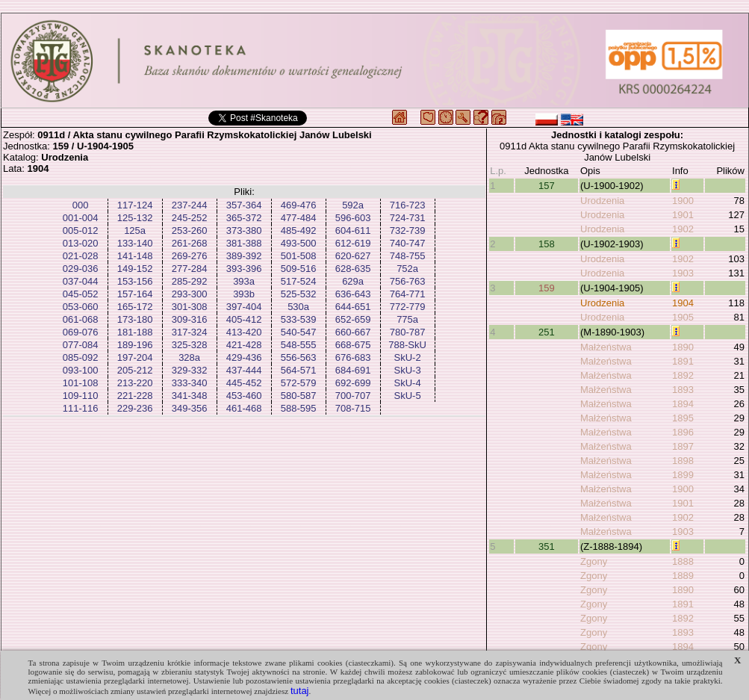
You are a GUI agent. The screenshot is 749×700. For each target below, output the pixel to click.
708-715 (353, 408)
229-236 (135, 408)
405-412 (244, 319)
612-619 (353, 243)
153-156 (135, 281)
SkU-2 (408, 357)
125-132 (135, 218)
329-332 (190, 370)
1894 (683, 404)
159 (547, 288)
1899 (683, 475)
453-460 (244, 396)
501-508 (299, 256)
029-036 (81, 269)
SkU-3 (408, 370)
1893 (683, 390)
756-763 (408, 281)
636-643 (353, 294)
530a (298, 307)
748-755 (408, 256)
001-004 (81, 218)
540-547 (299, 332)
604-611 (353, 230)
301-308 (190, 307)
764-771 (408, 294)
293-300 (190, 294)
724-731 (408, 218)
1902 (683, 229)
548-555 (299, 345)
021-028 (81, 256)
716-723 (408, 205)
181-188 (135, 332)
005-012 (81, 230)
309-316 (190, 319)
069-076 (81, 332)
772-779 (408, 307)
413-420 (244, 332)
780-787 (408, 332)
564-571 (299, 370)
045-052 (81, 294)
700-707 (353, 396)
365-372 (244, 218)
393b (244, 294)
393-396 (244, 269)
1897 (683, 446)
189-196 (135, 345)
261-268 (190, 243)
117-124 (135, 205)
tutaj (300, 691)
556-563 (299, 357)
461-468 (244, 408)
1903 (683, 273)
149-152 (135, 269)
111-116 (81, 408)
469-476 (299, 205)
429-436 (244, 357)
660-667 (353, 332)
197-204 (135, 357)
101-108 (81, 383)
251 (547, 332)
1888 (683, 561)
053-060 (81, 307)
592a (353, 205)
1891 (683, 361)
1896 (683, 432)
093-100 (81, 370)
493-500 (299, 243)
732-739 (408, 230)
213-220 (135, 383)
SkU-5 (408, 396)
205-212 (135, 370)
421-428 (244, 345)
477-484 (299, 218)
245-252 (190, 218)
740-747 (408, 243)
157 (547, 186)
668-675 (353, 345)
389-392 (244, 256)
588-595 (299, 408)
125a (135, 230)
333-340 (190, 383)
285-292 (190, 281)
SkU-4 (408, 383)
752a (407, 269)
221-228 (135, 396)
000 (81, 205)
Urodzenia (602, 201)
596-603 (353, 218)
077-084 (81, 345)
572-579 (299, 383)
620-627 (353, 256)
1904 (683, 303)
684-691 (353, 370)
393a (244, 281)
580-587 (299, 396)
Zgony (594, 561)
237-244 (190, 205)
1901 (683, 215)
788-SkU (407, 345)
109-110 (81, 396)
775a (407, 319)
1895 (683, 418)
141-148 (135, 256)
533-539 (299, 319)
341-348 (190, 396)
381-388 (244, 243)
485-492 (299, 230)
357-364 (244, 205)
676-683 (353, 357)
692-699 (353, 383)
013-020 (81, 243)
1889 (683, 576)
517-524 (299, 281)
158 (547, 244)
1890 (683, 347)
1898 (683, 461)
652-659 (353, 319)
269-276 (190, 256)
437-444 (244, 370)
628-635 (353, 269)
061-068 (81, 319)
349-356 (190, 408)
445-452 (244, 383)
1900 (683, 201)
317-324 (190, 332)
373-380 (244, 230)
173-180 (135, 319)
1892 (683, 375)
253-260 (190, 230)
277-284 (190, 269)
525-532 (299, 294)
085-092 (81, 357)
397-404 (244, 307)
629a (353, 281)
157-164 (135, 294)
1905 (683, 317)
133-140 (135, 243)
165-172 (135, 307)
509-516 (299, 269)
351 (547, 546)
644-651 (353, 307)
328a (189, 357)
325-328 (190, 345)
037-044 (81, 281)
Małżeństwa (606, 347)
